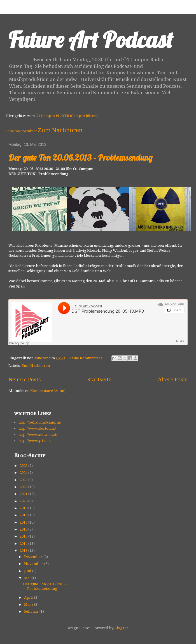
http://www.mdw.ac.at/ (38, 435)
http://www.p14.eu (35, 441)
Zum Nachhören (60, 130)
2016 (24, 529)
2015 (24, 536)
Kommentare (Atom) (48, 391)
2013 (24, 551)
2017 (24, 522)
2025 (24, 466)
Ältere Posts (173, 380)
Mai (28, 578)
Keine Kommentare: (87, 358)
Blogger (121, 628)
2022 (24, 487)
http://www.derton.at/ (37, 428)
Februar (32, 611)
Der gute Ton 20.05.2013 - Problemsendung (80, 158)
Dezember (34, 557)
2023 (24, 480)
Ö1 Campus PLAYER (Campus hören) (67, 116)
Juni (28, 571)
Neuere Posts (25, 380)
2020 (24, 501)
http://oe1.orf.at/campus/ (40, 422)
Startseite (99, 380)
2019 (24, 508)
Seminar (30, 131)
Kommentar (14, 131)
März (29, 604)
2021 (24, 494)
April (29, 597)
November (34, 564)
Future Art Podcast (91, 40)
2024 (24, 473)
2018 (24, 515)
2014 (24, 544)
